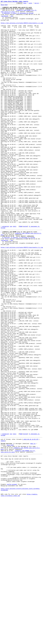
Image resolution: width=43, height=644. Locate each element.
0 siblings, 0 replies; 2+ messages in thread (19, 284)
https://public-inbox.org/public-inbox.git (19, 592)
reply (14, 271)
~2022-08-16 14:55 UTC (31, 526)
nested (25, 271)
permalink (5, 19)
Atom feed (6, 6)
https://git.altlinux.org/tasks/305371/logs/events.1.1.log (22, 27)
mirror (40, 4)
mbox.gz (33, 531)
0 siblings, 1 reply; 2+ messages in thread (18, 15)
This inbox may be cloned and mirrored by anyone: (19, 549)
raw (11, 19)
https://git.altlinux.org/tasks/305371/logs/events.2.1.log (22, 296)
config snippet (12, 579)
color (33, 4)
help (28, 4)
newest (3, 527)
